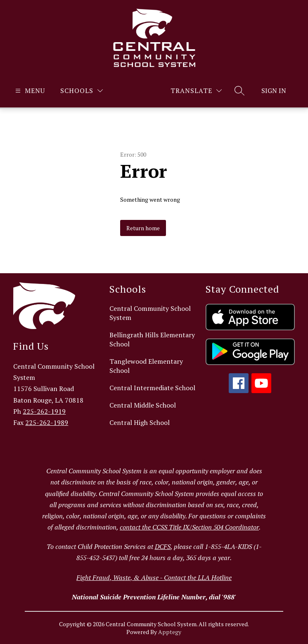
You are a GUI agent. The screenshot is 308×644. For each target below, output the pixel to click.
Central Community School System (150, 313)
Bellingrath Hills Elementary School (152, 339)
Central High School (140, 422)
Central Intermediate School (152, 388)
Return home (143, 228)
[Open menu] (29, 91)
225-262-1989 (47, 422)
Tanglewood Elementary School (146, 366)
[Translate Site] (196, 91)
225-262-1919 (44, 411)
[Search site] (239, 91)
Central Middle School (143, 405)
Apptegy (170, 632)
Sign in (274, 91)
